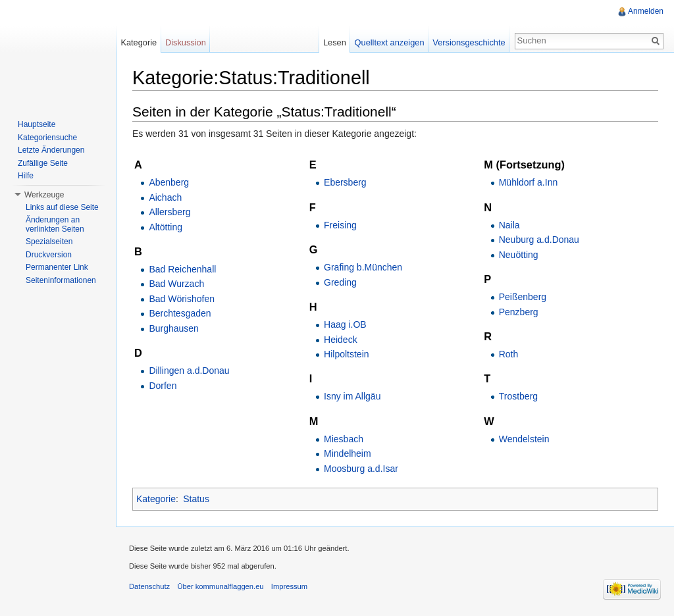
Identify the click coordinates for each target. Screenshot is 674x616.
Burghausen (174, 328)
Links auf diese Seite (62, 207)
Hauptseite (37, 124)
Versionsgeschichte (469, 42)
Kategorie (156, 499)
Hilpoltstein (346, 354)
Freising (340, 225)
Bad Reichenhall (182, 269)
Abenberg (169, 182)
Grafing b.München (363, 267)
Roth (509, 354)
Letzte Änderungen (51, 150)
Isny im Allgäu (352, 396)
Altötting (166, 227)
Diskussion (186, 42)
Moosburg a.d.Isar (361, 469)
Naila (509, 225)
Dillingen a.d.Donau (189, 371)
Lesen (335, 42)
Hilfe (26, 176)
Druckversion (49, 255)
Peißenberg (523, 297)
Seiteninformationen (61, 280)
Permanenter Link (57, 267)
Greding (340, 282)
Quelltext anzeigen (390, 42)
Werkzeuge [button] (44, 195)
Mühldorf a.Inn (529, 182)
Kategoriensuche (47, 138)
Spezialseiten (49, 242)
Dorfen (163, 386)
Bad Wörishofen (182, 299)
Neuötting (519, 255)
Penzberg (519, 312)
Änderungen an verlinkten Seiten (55, 224)
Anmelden (646, 11)
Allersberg (169, 212)
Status (196, 499)
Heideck (341, 340)
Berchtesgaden (180, 313)
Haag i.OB (345, 324)
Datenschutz (149, 586)
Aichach (165, 197)
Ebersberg (345, 182)
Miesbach (344, 439)
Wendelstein (524, 439)
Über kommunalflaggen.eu (220, 586)
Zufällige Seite (43, 163)
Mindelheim (348, 453)
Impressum (289, 586)
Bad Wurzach (176, 284)
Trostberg (518, 396)
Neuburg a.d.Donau (539, 240)
